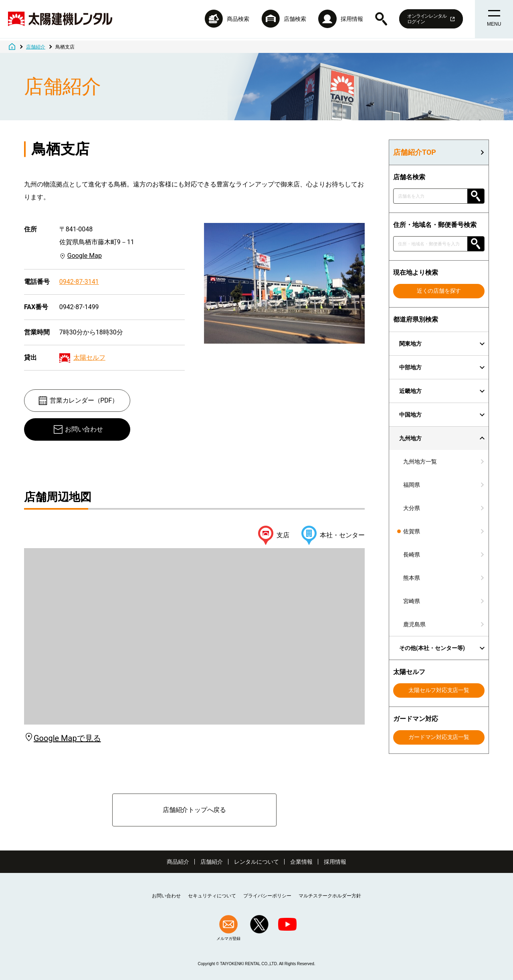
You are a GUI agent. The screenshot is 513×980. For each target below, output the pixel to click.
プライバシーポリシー (267, 896)
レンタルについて (256, 862)
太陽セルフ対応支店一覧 (439, 690)
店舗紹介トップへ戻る (194, 810)
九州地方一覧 (420, 462)
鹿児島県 (414, 624)
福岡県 (412, 485)
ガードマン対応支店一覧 (439, 737)
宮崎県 (412, 601)
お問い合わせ (78, 429)
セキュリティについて (212, 896)
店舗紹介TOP (415, 152)
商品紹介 (178, 862)
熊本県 (412, 578)
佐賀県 (412, 531)
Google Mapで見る (63, 738)
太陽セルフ (89, 357)
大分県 (412, 508)
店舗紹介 (212, 862)
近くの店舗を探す (439, 291)
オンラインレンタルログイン (429, 20)
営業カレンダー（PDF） (78, 401)
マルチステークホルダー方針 (330, 896)
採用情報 (335, 862)
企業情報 (301, 862)
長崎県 (412, 555)
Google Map (85, 256)
